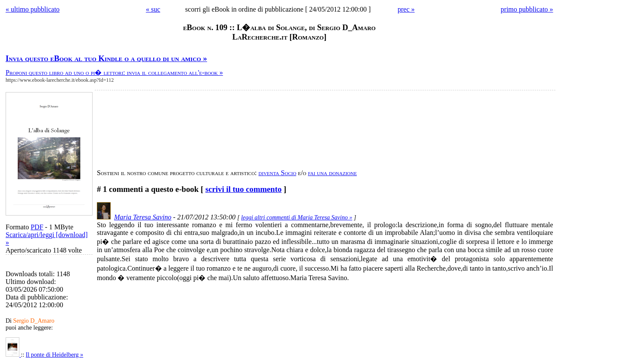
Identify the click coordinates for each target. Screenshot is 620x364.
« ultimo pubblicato (33, 9)
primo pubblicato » (527, 9)
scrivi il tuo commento (243, 189)
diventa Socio (277, 173)
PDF (37, 227)
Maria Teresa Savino (143, 217)
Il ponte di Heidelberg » (55, 355)
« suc (153, 9)
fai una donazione (332, 173)
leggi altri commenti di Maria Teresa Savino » (297, 217)
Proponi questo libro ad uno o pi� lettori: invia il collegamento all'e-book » (114, 72)
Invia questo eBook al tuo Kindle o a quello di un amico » (106, 58)
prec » (406, 9)
